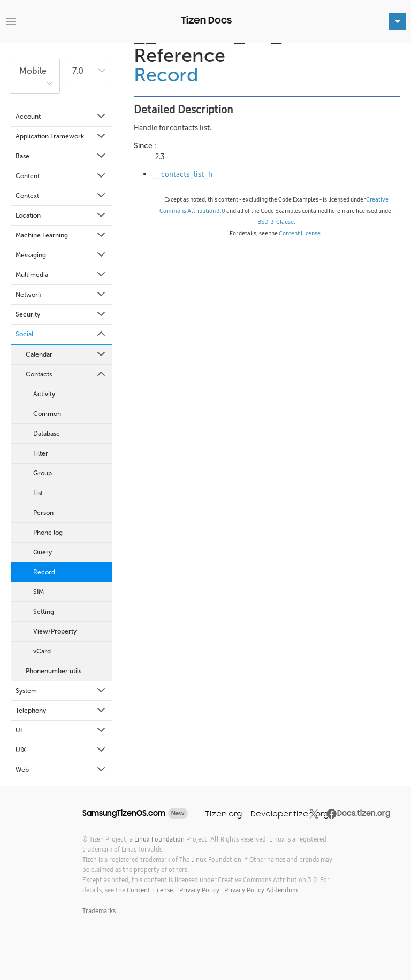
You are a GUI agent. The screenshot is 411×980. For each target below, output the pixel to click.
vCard (42, 651)
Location (61, 215)
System (61, 691)
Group (43, 473)
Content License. (151, 890)
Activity (44, 394)
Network (61, 295)
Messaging (61, 255)
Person (43, 513)
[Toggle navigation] (11, 22)
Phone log (48, 533)
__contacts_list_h (182, 174)
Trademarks (99, 911)
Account (61, 117)
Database (47, 434)
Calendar (66, 354)
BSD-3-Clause (276, 222)
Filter (41, 453)
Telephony (61, 711)
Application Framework (61, 136)
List (38, 493)
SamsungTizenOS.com (124, 813)
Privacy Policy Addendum (261, 890)
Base (61, 156)
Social (61, 334)
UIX (61, 750)
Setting (44, 612)
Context (61, 196)
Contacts (66, 374)
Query (43, 552)
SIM (39, 592)
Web (61, 770)
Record (44, 572)
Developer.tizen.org (290, 813)
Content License (300, 233)
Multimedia (61, 275)
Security (61, 314)
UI (61, 730)
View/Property (55, 631)
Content (61, 176)
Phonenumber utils (54, 671)
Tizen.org (223, 813)
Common (47, 414)
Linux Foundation (159, 839)
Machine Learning (61, 235)
